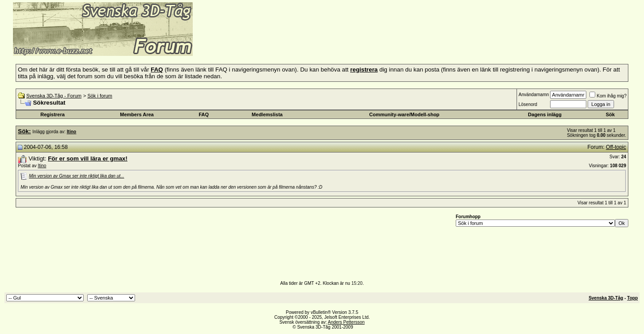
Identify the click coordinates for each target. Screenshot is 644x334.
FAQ (204, 114)
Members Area (137, 114)
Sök (610, 114)
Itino (42, 166)
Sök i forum (100, 96)
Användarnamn (534, 95)
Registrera (52, 114)
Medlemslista (267, 114)
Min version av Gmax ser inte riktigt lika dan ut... (77, 176)
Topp (632, 298)
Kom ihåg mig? (608, 96)
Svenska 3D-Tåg (606, 298)
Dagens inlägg (545, 114)
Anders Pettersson (346, 322)
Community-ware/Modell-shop (405, 114)
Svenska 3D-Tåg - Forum (54, 96)
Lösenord (528, 104)
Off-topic (616, 147)
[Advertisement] (302, 42)
